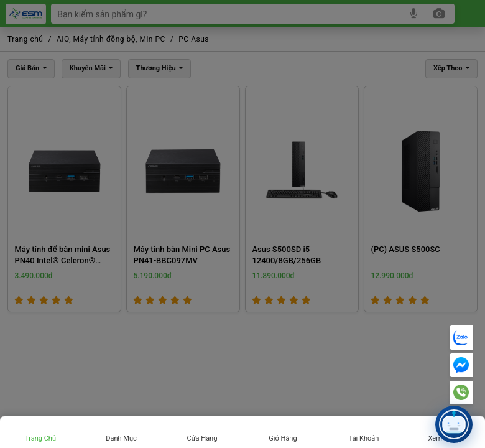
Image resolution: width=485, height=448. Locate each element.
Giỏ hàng (283, 438)
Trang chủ (40, 438)
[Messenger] (461, 365)
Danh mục (121, 438)
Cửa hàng (202, 438)
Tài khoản (364, 438)
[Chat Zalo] (461, 337)
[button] (454, 424)
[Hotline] (461, 393)
